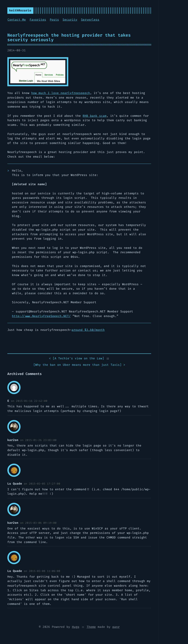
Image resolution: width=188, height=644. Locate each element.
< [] (77, 359)
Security (70, 20)
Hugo (76, 627)
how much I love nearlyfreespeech (61, 93)
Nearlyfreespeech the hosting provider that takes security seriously (69, 37)
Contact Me (17, 20)
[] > (79, 365)
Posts (54, 20)
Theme (91, 627)
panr (116, 627)
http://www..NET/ (41, 316)
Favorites (38, 20)
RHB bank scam (95, 116)
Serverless (90, 20)
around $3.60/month (88, 330)
